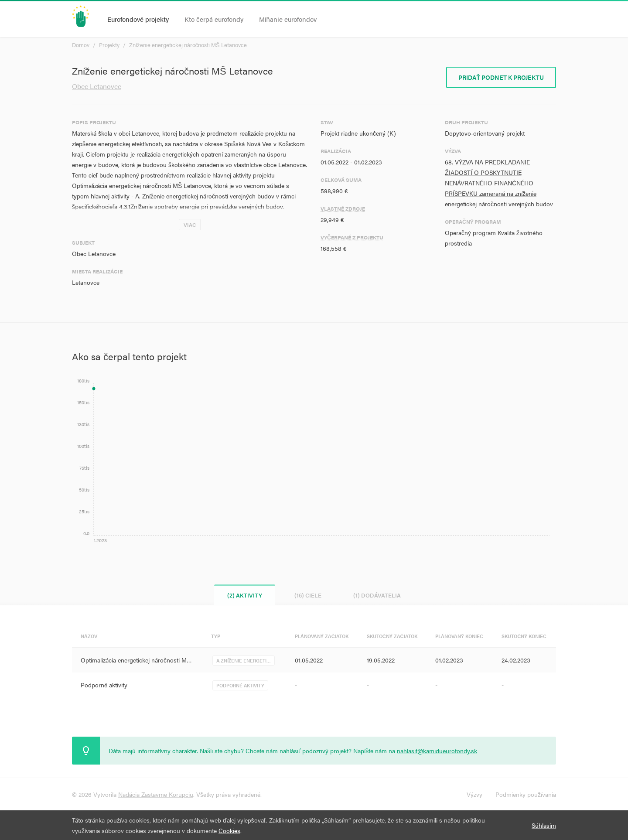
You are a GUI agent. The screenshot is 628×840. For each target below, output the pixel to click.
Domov (81, 45)
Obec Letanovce (97, 86)
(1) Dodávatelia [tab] (377, 595)
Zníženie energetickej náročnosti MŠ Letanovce (188, 45)
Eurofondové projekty (138, 19)
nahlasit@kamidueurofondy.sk (437, 751)
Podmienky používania (526, 794)
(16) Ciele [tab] (308, 595)
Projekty (109, 45)
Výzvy (474, 794)
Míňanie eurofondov (288, 19)
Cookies (229, 830)
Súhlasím (544, 825)
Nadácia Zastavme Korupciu (156, 794)
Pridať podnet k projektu (501, 77)
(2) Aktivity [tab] (245, 595)
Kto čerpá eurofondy (214, 19)
